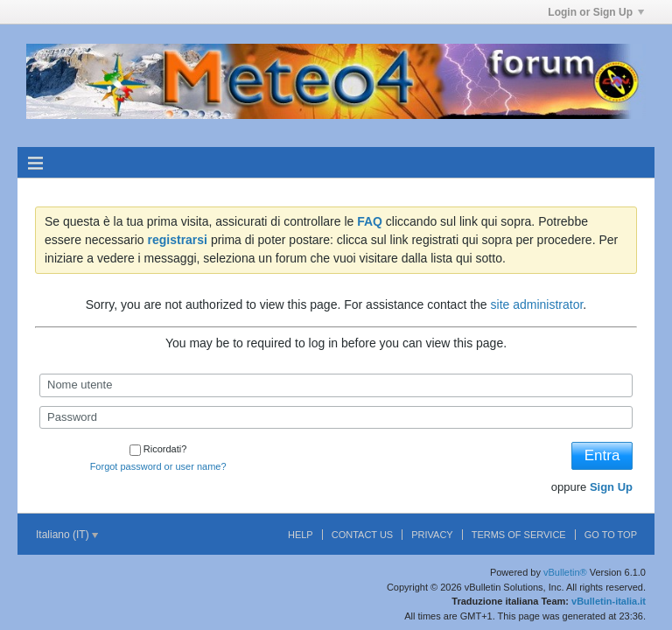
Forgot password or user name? (158, 466)
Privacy (432, 535)
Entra (602, 455)
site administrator (537, 304)
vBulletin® (565, 572)
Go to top (611, 535)
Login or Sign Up (596, 12)
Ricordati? (158, 449)
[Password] (336, 417)
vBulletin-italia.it (609, 601)
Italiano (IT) (67, 535)
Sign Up (611, 487)
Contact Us (363, 535)
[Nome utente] (336, 385)
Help (301, 535)
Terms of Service (519, 535)
